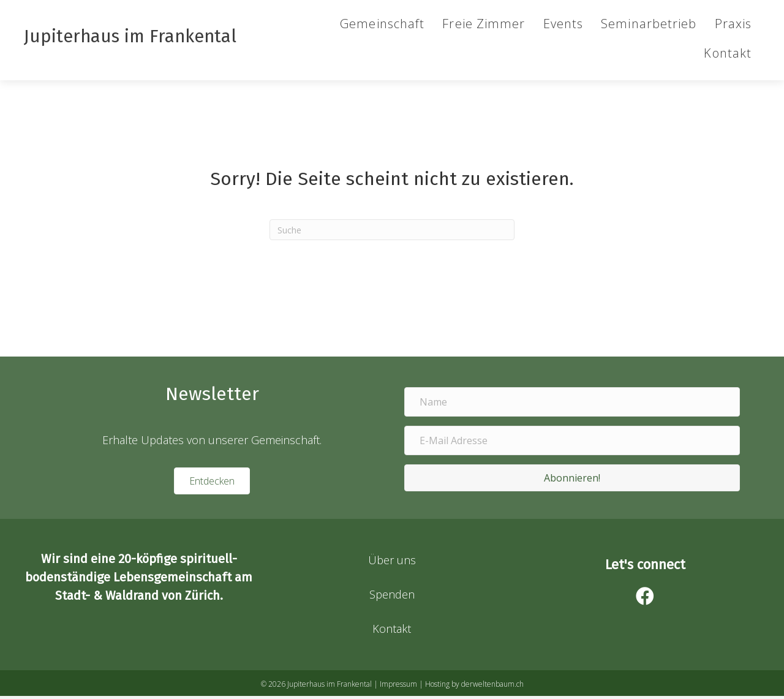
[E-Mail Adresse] (572, 444)
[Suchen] (392, 233)
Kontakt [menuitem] (727, 56)
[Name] (572, 405)
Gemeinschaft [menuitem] (382, 27)
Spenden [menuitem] (392, 597)
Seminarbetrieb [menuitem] (648, 27)
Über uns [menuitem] (392, 563)
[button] (572, 481)
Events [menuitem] (562, 27)
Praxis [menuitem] (732, 27)
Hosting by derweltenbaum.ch (474, 687)
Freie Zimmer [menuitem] (483, 27)
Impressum (398, 687)
